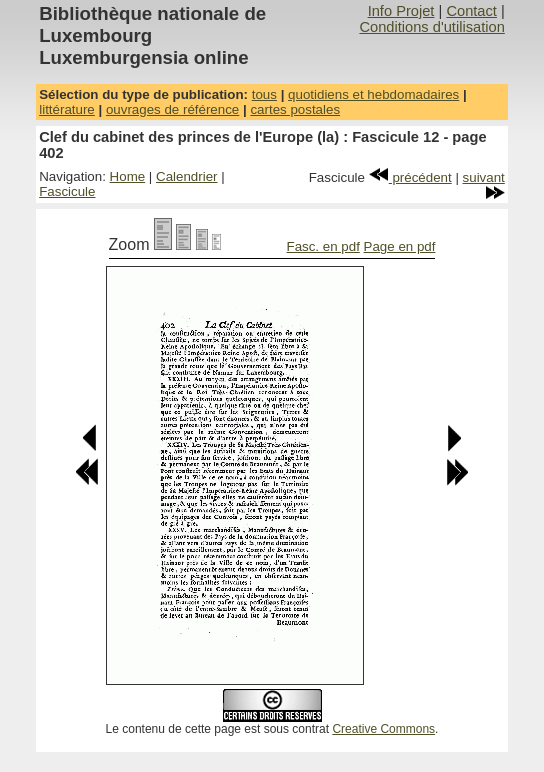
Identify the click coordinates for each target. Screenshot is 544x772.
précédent (410, 177)
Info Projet (401, 11)
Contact (471, 11)
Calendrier (187, 176)
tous (264, 94)
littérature (67, 109)
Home (128, 176)
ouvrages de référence (172, 109)
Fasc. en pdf (322, 246)
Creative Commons (383, 729)
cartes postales (295, 109)
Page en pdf (400, 246)
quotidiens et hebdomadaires (373, 94)
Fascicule (67, 191)
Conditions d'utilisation (431, 27)
